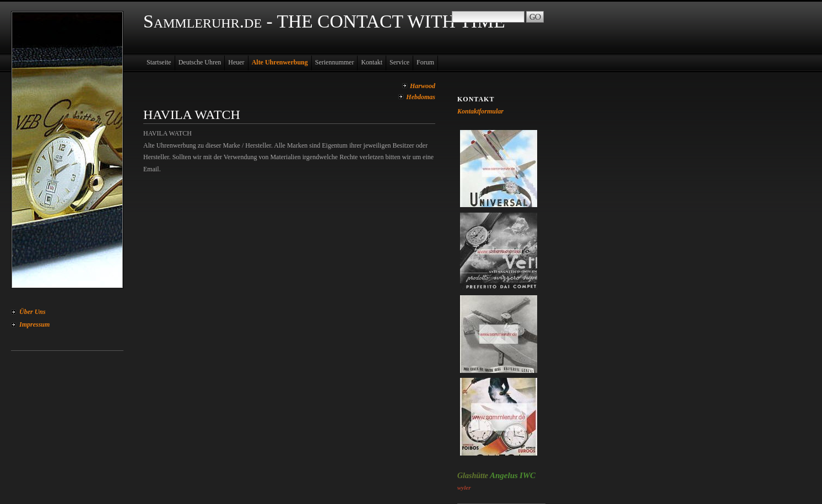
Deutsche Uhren (200, 62)
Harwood (423, 86)
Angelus (504, 475)
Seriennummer (335, 62)
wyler (464, 487)
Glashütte (473, 476)
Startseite (159, 62)
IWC (528, 475)
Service (399, 62)
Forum (425, 62)
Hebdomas (421, 97)
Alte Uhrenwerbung (280, 62)
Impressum (34, 324)
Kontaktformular (480, 111)
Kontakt (372, 62)
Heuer (236, 62)
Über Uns (33, 312)
